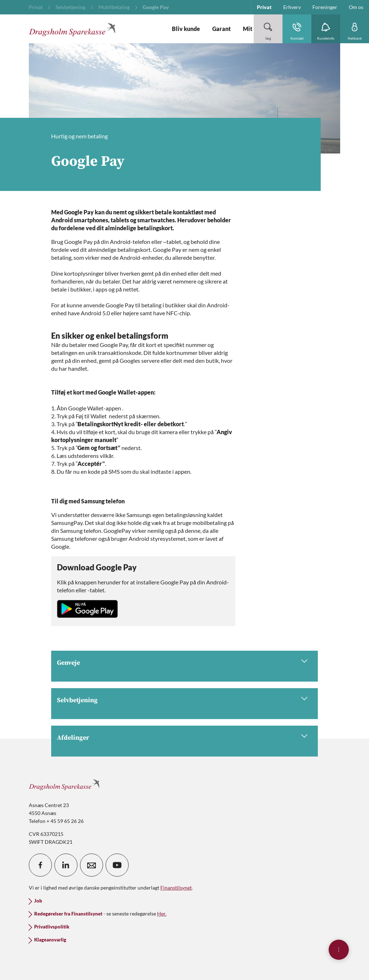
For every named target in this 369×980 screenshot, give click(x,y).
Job (38, 901)
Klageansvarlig (50, 940)
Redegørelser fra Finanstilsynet (68, 914)
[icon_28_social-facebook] (40, 865)
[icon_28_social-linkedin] (66, 865)
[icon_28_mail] (92, 865)
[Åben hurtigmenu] (339, 950)
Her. (162, 914)
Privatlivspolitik (52, 927)
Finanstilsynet (176, 888)
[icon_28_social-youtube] (117, 865)
